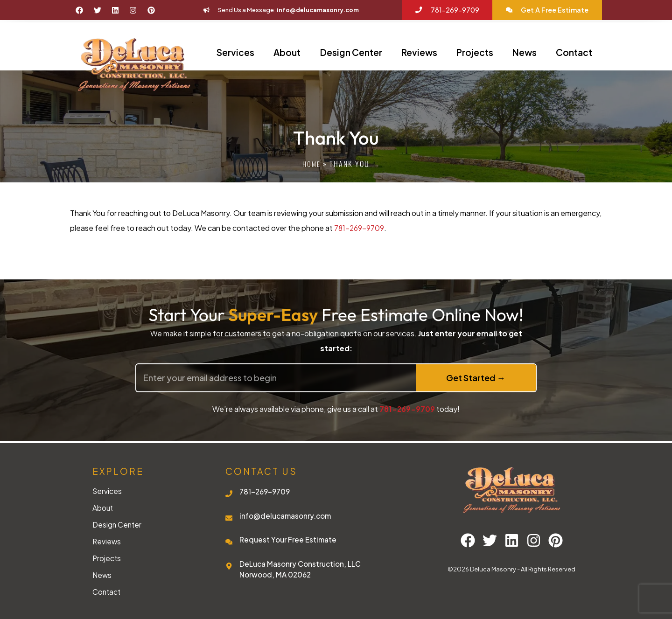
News (525, 52)
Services (235, 52)
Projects (475, 52)
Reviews (419, 52)
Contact (574, 52)
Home (311, 164)
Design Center (351, 52)
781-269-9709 (360, 228)
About (287, 52)
